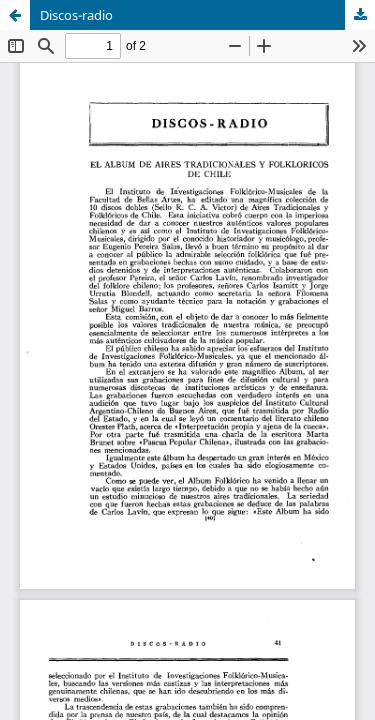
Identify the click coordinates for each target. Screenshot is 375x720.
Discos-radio (76, 15)
